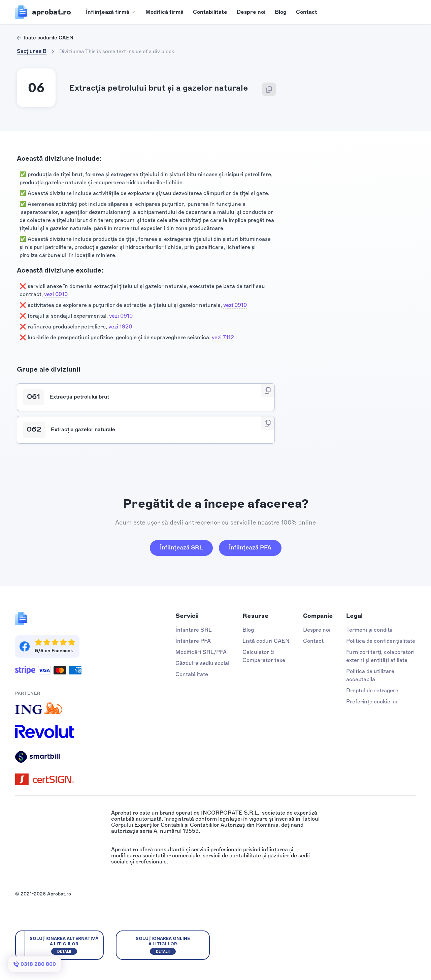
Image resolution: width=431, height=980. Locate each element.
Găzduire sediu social (202, 663)
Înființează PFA (250, 547)
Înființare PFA (193, 641)
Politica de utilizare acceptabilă (370, 675)
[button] (111, 12)
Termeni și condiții (369, 630)
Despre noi (251, 12)
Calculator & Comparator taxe (264, 656)
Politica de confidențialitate (381, 641)
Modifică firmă (164, 12)
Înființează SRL (181, 547)
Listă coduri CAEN (266, 641)
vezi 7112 (223, 337)
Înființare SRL (194, 630)
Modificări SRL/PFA (201, 652)
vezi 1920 (120, 327)
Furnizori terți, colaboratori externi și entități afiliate (380, 656)
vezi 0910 (56, 294)
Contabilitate (210, 12)
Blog (281, 12)
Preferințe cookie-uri (373, 702)
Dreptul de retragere (372, 690)
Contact (307, 12)
